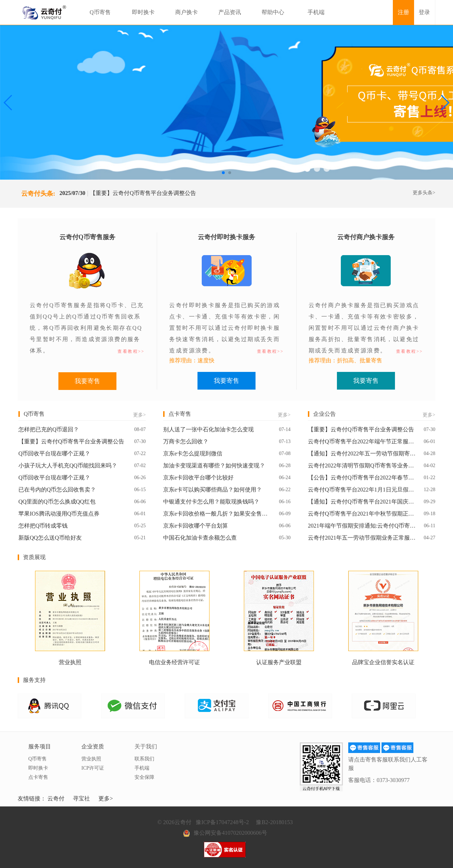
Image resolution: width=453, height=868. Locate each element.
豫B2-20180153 (274, 822)
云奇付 (56, 798)
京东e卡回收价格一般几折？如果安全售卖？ (217, 514)
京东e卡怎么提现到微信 (193, 453)
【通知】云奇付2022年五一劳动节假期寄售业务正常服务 (362, 453)
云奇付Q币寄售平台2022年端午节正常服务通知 (362, 441)
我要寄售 (87, 381)
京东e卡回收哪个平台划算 (196, 526)
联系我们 (144, 759)
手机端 (316, 12)
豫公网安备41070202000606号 (230, 833)
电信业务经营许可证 (174, 662)
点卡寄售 (38, 777)
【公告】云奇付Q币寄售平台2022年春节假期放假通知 (362, 478)
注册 (403, 12)
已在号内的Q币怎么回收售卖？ (57, 490)
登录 (424, 12)
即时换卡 (143, 12)
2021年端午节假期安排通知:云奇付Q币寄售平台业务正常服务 (362, 526)
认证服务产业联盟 (279, 662)
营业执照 (70, 662)
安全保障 (144, 777)
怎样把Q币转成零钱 (43, 526)
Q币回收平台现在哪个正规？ (55, 453)
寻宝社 (81, 798)
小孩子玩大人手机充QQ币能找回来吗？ (68, 465)
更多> (139, 415)
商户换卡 (187, 12)
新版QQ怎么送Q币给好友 (50, 538)
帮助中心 (273, 12)
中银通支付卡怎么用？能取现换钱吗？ (211, 502)
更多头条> (424, 193)
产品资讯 (230, 12)
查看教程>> (131, 351)
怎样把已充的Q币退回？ (49, 429)
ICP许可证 (93, 768)
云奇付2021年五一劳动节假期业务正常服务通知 (362, 538)
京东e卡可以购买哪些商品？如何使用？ (213, 490)
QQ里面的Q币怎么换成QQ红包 (57, 502)
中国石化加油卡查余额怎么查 (200, 538)
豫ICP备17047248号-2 (222, 822)
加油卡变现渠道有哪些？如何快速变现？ (214, 465)
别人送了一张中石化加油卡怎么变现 (208, 429)
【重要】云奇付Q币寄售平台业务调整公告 (143, 193)
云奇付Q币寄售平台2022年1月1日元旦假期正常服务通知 (362, 490)
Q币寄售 (100, 12)
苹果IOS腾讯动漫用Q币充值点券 (59, 514)
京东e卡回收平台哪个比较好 (198, 478)
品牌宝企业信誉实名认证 (383, 662)
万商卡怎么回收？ (186, 441)
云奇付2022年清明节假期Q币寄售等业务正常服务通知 (362, 465)
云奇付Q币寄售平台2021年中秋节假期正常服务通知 (362, 514)
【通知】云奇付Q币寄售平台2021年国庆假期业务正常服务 (362, 502)
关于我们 (146, 746)
